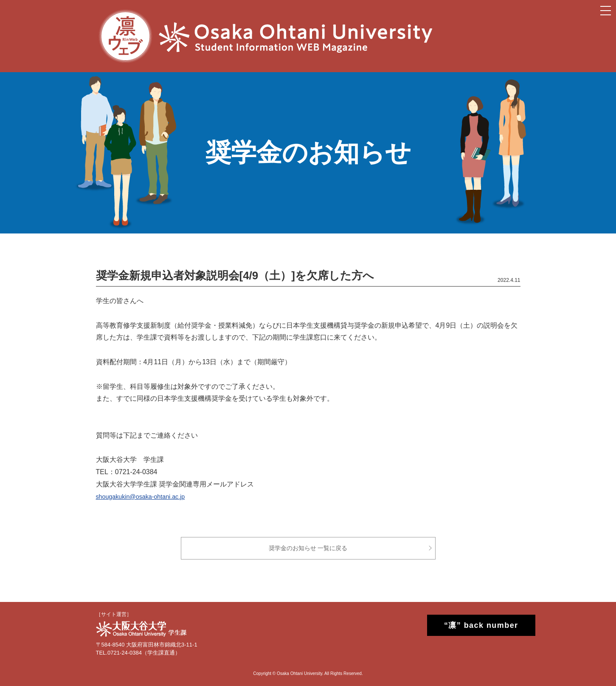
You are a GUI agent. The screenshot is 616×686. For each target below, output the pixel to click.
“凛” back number (474, 625)
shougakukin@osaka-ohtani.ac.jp (146, 496)
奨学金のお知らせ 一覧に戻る (308, 548)
